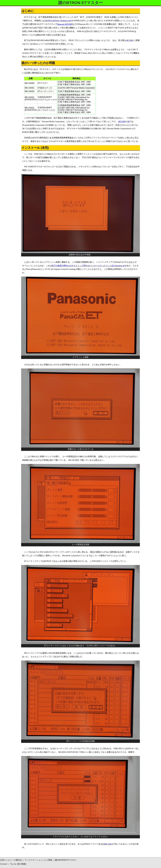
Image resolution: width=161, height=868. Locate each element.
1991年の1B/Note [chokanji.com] (58, 21)
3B (128, 121)
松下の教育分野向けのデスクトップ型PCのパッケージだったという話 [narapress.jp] (88, 266)
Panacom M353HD (65, 24)
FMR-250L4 (108, 844)
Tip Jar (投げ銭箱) (18, 864)
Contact (4, 864)
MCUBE (130, 40)
